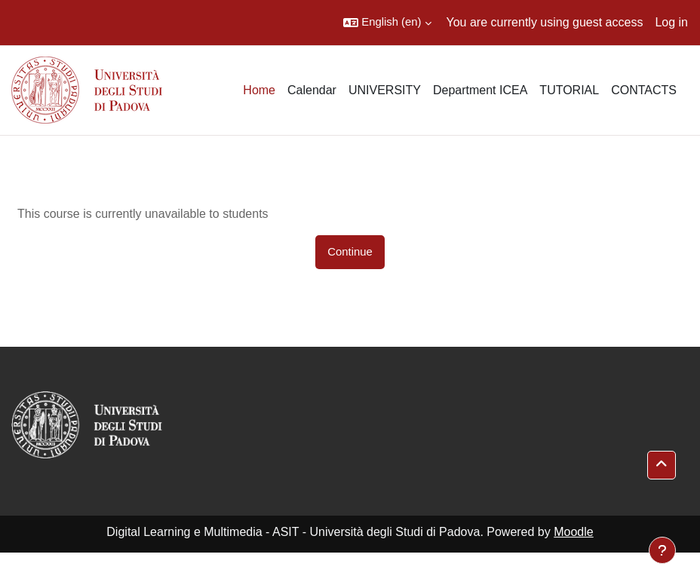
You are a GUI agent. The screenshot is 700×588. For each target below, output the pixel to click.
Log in (671, 22)
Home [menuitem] (259, 90)
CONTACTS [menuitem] (644, 90)
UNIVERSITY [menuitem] (385, 90)
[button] (387, 23)
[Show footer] (662, 550)
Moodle (573, 532)
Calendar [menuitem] (312, 90)
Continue (350, 252)
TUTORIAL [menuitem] (569, 90)
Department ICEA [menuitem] (480, 90)
